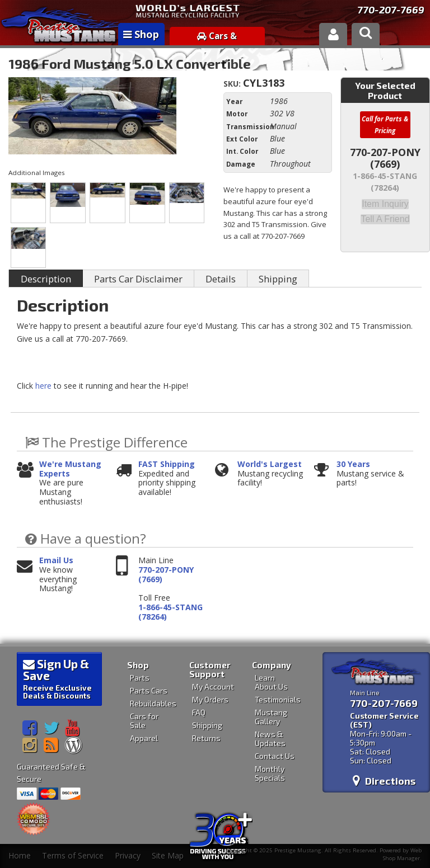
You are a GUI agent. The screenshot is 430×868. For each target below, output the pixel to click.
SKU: (233, 84)
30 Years (353, 464)
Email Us (56, 561)
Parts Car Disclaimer (138, 279)
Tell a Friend (385, 218)
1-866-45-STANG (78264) (170, 612)
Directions (384, 781)
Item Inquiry (385, 204)
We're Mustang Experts (70, 469)
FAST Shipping (167, 464)
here (43, 386)
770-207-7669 (391, 10)
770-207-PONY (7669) (166, 575)
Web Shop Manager (402, 854)
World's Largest (270, 464)
